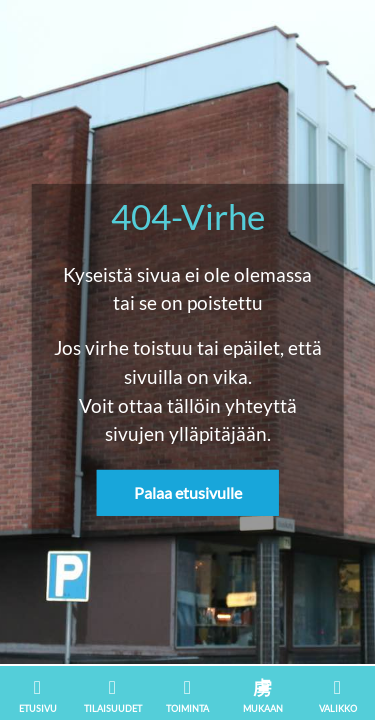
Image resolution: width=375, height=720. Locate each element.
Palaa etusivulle (188, 492)
